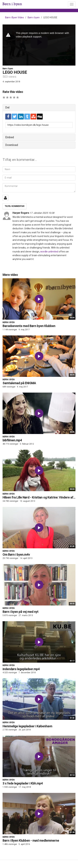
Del (7, 108)
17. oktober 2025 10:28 (42, 213)
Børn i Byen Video (15, 17)
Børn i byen (34, 17)
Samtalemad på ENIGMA (19, 383)
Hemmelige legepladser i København (27, 726)
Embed (10, 137)
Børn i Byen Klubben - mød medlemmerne (31, 841)
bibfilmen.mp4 (12, 440)
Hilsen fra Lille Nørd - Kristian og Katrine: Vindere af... (39, 497)
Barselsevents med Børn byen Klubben (29, 326)
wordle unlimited (49, 252)
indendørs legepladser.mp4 (21, 669)
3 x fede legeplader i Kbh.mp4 (23, 783)
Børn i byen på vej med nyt (20, 612)
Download (12, 145)
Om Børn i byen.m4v (16, 555)
